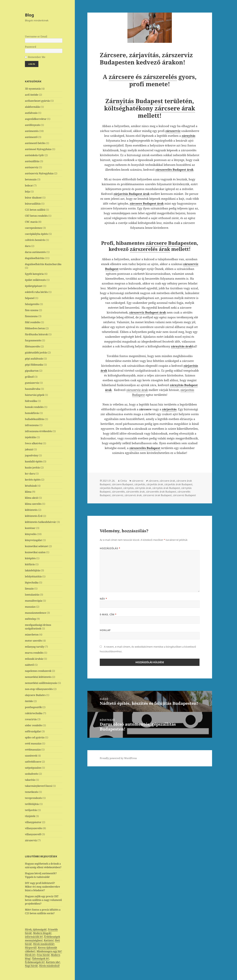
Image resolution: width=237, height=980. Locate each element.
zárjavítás (140, 484)
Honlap (105, 630)
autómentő (31, 137)
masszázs (30, 607)
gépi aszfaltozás (34, 359)
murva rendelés (34, 653)
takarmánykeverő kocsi (38, 786)
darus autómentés (35, 252)
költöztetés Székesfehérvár (41, 522)
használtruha (33, 389)
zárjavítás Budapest (111, 488)
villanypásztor (33, 822)
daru (28, 246)
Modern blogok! (42, 933)
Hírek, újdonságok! (36, 929)
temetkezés (32, 792)
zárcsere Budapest (168, 243)
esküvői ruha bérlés (36, 292)
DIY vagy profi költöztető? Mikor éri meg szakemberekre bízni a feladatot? (42, 887)
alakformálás (32, 107)
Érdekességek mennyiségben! (42, 939)
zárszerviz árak (137, 390)
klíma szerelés (33, 504)
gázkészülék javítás (36, 353)
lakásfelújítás (33, 570)
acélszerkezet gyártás (37, 101)
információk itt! (34, 937)
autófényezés (33, 125)
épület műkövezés (35, 280)
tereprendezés (33, 798)
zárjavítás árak (155, 484)
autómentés (32, 131)
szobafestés (32, 774)
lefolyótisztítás (33, 576)
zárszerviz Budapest (184, 495)
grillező (29, 377)
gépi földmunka (34, 365)
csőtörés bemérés (35, 240)
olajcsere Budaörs (35, 695)
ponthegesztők (33, 707)
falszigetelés (32, 304)
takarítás (30, 780)
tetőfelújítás (32, 804)
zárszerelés (160, 77)
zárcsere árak (175, 108)
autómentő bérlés (35, 143)
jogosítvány (32, 455)
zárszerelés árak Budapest (161, 492)
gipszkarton (32, 371)
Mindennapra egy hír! (49, 951)
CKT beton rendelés (36, 216)
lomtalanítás (32, 595)
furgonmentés (33, 340)
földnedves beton (35, 328)
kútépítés (30, 558)
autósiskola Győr (34, 155)
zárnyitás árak (143, 488)
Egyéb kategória (34, 274)
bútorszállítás (33, 204)
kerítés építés (33, 480)
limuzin (29, 589)
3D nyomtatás (33, 89)
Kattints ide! (53, 962)
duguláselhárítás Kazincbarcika (43, 264)
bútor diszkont (33, 198)
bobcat (29, 185)
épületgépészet (34, 286)
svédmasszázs (33, 750)
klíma (28, 492)
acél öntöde (32, 95)
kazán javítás (32, 468)
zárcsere (121, 77)
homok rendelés (34, 407)
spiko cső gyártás (35, 737)
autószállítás (32, 161)
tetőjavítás (31, 810)
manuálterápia (34, 601)
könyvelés (31, 534)
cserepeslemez (33, 228)
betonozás (31, 179)
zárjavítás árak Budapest (178, 484)
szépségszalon (33, 768)
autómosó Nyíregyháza (38, 149)
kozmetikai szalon (35, 552)
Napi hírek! (31, 966)
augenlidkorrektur (36, 119)
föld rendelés (33, 322)
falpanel (30, 298)
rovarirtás (31, 719)
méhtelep (30, 619)
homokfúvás (32, 413)
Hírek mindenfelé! (44, 944)
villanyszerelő (33, 834)
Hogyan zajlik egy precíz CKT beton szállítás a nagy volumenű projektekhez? (43, 900)
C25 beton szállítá (35, 210)
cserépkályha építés (36, 234)
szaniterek (31, 756)
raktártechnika (34, 713)
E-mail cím (108, 614)
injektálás (31, 437)
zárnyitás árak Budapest (166, 488)
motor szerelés (33, 641)
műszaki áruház (34, 659)
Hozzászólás (110, 548)
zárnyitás (129, 488)
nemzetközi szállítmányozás (41, 683)
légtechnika (32, 583)
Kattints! (49, 940)
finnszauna (31, 316)
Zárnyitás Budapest (134, 101)
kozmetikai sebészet (37, 546)
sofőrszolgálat (33, 731)
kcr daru (30, 474)
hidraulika (31, 401)
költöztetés (31, 510)
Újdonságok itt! (41, 959)
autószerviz (32, 167)
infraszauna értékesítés (38, 431)
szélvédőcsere (33, 762)
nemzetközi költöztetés (38, 677)
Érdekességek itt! (35, 962)
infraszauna (32, 425)
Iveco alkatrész (34, 443)
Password (31, 47)
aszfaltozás (31, 113)
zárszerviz (31, 840)
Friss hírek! (43, 955)
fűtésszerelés (32, 346)
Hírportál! (31, 948)
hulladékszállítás (35, 419)
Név (103, 599)
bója (27, 192)
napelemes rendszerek (38, 671)
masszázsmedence (36, 613)
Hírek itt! (30, 955)
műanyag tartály (35, 647)
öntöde (29, 701)
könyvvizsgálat (33, 540)
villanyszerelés (34, 828)
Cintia (124, 481)
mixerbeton (32, 635)
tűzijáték (30, 816)
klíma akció (32, 498)
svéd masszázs (33, 744)
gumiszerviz (32, 383)
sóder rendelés (34, 725)
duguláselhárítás (35, 258)
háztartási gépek (35, 395)
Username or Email (36, 36)
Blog (29, 15)
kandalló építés (34, 461)
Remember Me (37, 57)
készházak (31, 486)
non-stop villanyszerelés (39, 689)
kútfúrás (30, 564)
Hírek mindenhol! (49, 966)
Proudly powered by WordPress (118, 758)
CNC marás (31, 222)
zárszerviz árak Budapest (157, 495)
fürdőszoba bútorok (36, 334)
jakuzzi (29, 449)
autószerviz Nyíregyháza (39, 173)
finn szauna (32, 310)
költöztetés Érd (34, 516)
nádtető (29, 665)
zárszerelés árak (150, 249)
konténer (30, 528)
